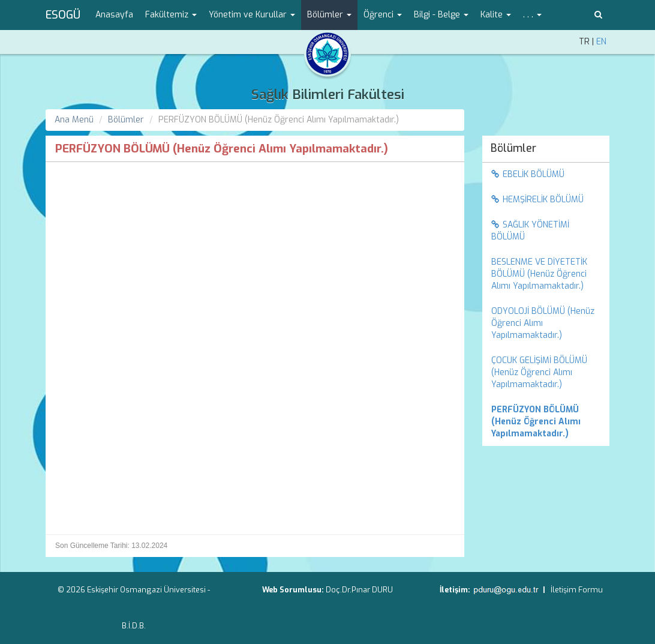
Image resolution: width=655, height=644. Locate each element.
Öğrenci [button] (383, 15)
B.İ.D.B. (134, 626)
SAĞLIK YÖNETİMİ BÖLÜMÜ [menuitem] (530, 231)
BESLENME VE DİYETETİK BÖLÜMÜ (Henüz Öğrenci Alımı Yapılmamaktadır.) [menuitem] (539, 274)
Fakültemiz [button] (171, 15)
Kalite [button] (496, 15)
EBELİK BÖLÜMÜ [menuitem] (528, 174)
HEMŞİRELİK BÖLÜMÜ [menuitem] (537, 200)
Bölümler (126, 120)
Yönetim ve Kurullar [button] (252, 15)
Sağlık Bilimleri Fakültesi (328, 95)
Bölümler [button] (329, 15)
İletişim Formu (577, 590)
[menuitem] (546, 422)
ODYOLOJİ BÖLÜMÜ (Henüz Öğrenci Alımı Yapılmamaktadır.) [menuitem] (543, 323)
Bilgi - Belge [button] (441, 15)
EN (601, 42)
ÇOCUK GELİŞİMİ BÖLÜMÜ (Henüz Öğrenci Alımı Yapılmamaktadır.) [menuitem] (539, 372)
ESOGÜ (63, 15)
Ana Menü (74, 120)
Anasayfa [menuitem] (114, 15)
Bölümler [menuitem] (513, 148)
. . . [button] (532, 15)
